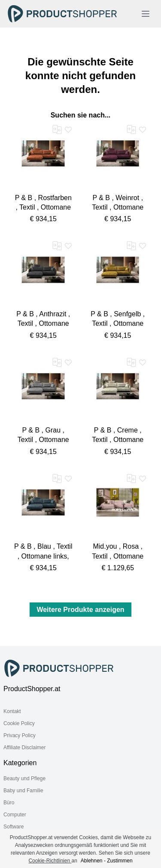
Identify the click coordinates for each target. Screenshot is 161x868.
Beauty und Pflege (24, 778)
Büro (9, 803)
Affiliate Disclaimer (24, 748)
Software (14, 827)
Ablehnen (92, 861)
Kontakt (12, 711)
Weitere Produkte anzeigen (80, 610)
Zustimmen (120, 861)
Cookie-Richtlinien (50, 861)
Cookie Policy (19, 723)
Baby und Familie (23, 791)
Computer (15, 815)
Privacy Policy (20, 735)
